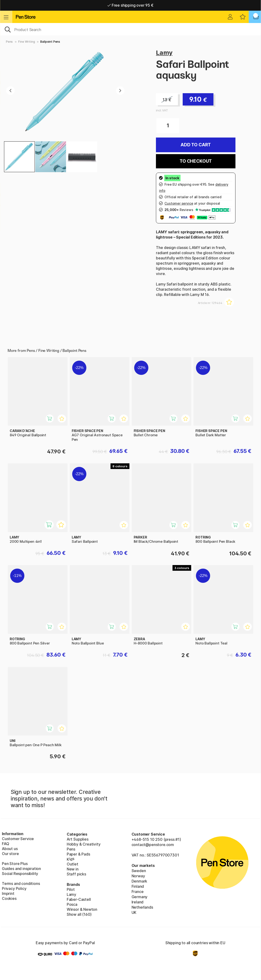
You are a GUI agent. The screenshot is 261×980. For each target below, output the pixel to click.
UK (134, 912)
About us (10, 849)
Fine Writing (27, 42)
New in (73, 869)
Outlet (73, 864)
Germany (140, 897)
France (138, 892)
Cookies (9, 898)
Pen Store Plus (15, 864)
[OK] (130, 29)
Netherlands (142, 907)
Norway (138, 876)
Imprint (8, 893)
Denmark (139, 881)
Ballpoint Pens (50, 42)
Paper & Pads (78, 854)
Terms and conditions (21, 883)
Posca (72, 904)
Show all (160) (79, 914)
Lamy (164, 53)
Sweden (139, 871)
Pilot (71, 889)
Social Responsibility (20, 874)
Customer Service (18, 839)
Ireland (138, 902)
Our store (10, 854)
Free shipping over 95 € (130, 5)
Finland (138, 886)
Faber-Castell (79, 899)
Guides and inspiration (21, 869)
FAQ (5, 844)
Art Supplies (78, 839)
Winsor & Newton (82, 909)
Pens (9, 42)
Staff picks (76, 874)
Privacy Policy (14, 888)
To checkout (196, 161)
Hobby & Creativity (84, 844)
